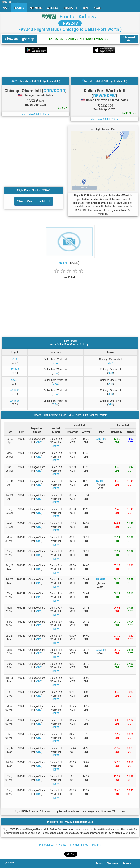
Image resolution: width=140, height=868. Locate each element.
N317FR (64, 263)
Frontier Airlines (78, 17)
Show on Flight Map (20, 39)
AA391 (15, 380)
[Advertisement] (70, 65)
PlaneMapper (47, 845)
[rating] (69, 275)
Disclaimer (115, 863)
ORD (111, 373)
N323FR (100, 650)
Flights (62, 845)
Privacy (129, 863)
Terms (101, 863)
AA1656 (15, 401)
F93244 (15, 370)
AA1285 (15, 390)
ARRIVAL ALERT (129, 39)
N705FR (101, 481)
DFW (55, 363)
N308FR (101, 580)
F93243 (70, 23)
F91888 (15, 359)
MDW (110, 363)
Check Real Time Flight (34, 201)
